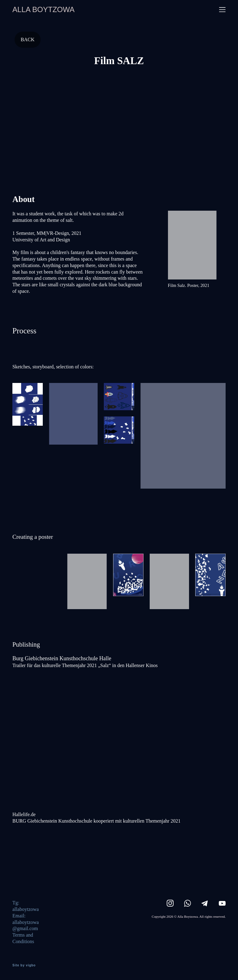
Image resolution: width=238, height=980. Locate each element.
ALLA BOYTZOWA (44, 10)
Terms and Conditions (23, 938)
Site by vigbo (24, 965)
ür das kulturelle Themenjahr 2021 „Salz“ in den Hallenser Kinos (93, 665)
